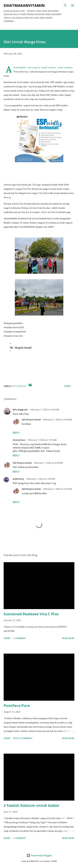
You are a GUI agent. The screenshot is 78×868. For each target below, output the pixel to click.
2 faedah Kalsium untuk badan (31, 805)
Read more (68, 638)
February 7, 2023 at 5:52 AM (45, 410)
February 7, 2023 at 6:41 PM (57, 489)
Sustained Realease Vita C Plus (31, 614)
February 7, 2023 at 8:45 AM (48, 463)
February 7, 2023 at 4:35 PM (41, 479)
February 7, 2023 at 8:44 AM (58, 420)
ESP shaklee (19, 386)
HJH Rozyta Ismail (31, 420)
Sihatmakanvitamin (24, 5)
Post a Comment (23, 738)
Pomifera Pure (17, 705)
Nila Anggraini (20, 410)
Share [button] (67, 386)
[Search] (65, 5)
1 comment (20, 638)
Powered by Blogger (39, 855)
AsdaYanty (18, 479)
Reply (16, 433)
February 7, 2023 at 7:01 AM (42, 440)
